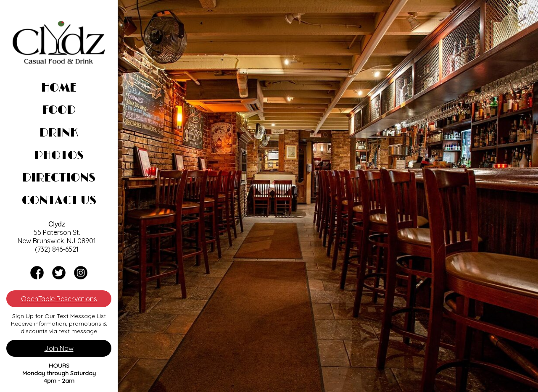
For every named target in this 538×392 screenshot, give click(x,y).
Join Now (59, 348)
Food (59, 110)
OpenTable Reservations (59, 299)
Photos (59, 156)
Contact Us (59, 201)
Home (59, 88)
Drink (59, 133)
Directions (59, 178)
